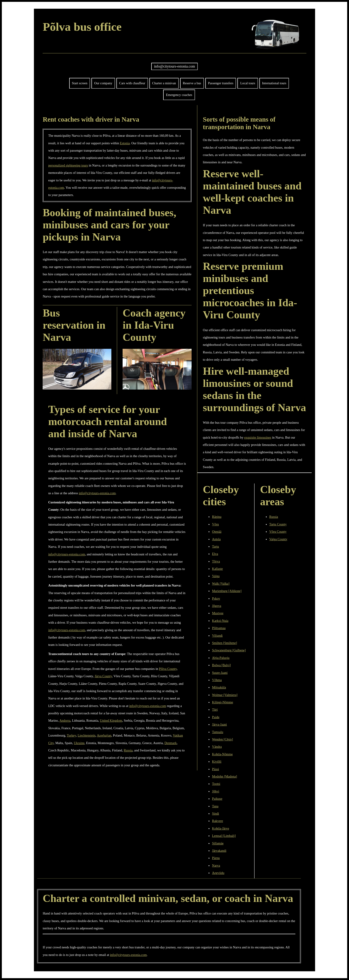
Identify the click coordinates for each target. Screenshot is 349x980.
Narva (216, 865)
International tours (274, 83)
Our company (103, 83)
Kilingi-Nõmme (223, 702)
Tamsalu (218, 732)
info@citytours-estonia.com (174, 66)
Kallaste (217, 569)
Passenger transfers (221, 83)
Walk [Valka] (221, 584)
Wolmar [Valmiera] (225, 695)
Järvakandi (219, 851)
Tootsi (216, 784)
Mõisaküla (219, 687)
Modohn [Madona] (224, 776)
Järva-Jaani (219, 724)
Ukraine (79, 743)
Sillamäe (218, 843)
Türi (215, 710)
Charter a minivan (164, 83)
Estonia (125, 143)
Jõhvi (216, 791)
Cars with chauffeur (132, 83)
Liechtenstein (87, 735)
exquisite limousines (258, 437)
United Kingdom (111, 721)
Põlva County (168, 669)
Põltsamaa (219, 628)
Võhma (217, 680)
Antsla (216, 539)
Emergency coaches (179, 95)
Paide (216, 717)
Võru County (278, 532)
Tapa (215, 806)
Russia (128, 750)
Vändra (217, 747)
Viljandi (217, 636)
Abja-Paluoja (221, 658)
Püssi (215, 769)
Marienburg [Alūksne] (227, 591)
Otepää (217, 532)
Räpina (217, 517)
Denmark (171, 743)
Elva (215, 554)
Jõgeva (217, 606)
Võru (215, 524)
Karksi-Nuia (220, 621)
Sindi (215, 813)
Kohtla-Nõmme (222, 754)
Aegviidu (218, 873)
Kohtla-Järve (220, 828)
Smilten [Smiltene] (224, 643)
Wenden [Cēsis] (222, 739)
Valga (216, 576)
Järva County (103, 676)
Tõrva (216, 561)
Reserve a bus (192, 83)
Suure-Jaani (220, 673)
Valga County (278, 539)
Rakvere (217, 821)
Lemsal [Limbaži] (224, 836)
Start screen (80, 83)
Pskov (216, 598)
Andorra (65, 721)
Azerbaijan (104, 735)
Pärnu (216, 858)
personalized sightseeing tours (68, 165)
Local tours (248, 83)
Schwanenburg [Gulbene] (229, 650)
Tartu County (278, 524)
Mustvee (218, 613)
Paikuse (217, 799)
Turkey (71, 735)
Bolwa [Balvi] (221, 665)
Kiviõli (217, 762)
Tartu (215, 546)
